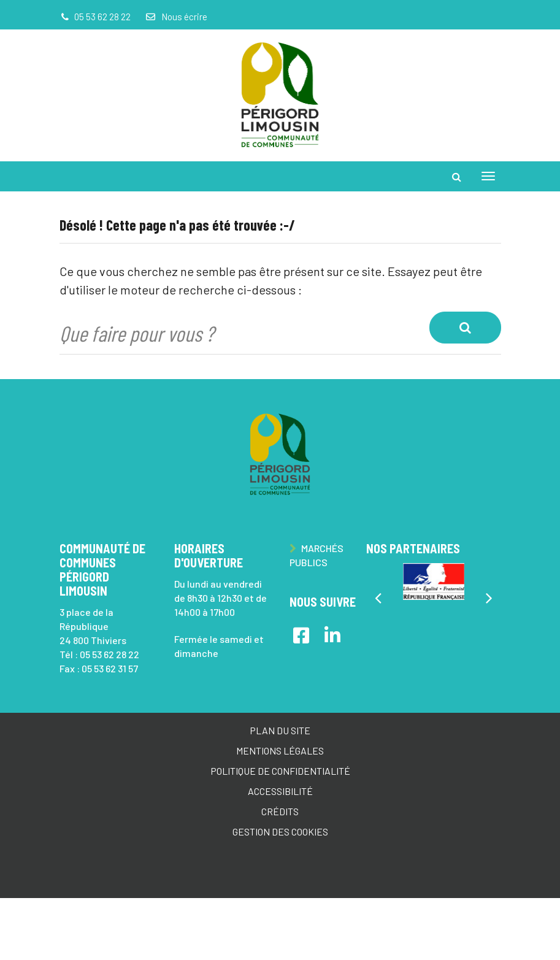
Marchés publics (316, 555)
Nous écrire (176, 17)
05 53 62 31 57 (110, 668)
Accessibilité (280, 791)
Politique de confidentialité (280, 771)
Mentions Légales (280, 751)
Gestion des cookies (280, 831)
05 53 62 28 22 (109, 654)
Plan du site (280, 730)
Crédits (280, 811)
